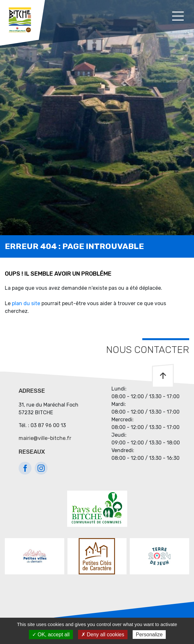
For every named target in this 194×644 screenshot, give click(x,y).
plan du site (26, 303)
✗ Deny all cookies (103, 635)
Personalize (149, 635)
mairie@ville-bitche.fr (45, 438)
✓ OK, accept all (51, 635)
